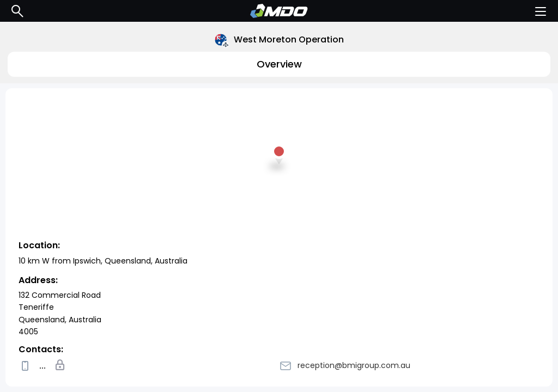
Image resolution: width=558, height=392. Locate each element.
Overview (279, 64)
